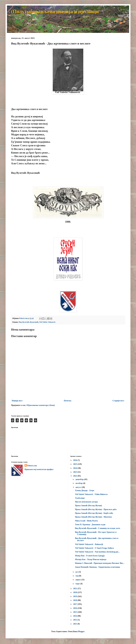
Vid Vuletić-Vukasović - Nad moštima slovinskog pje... (97, 552)
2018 (75, 600)
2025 (75, 464)
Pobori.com (32, 466)
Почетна (68, 401)
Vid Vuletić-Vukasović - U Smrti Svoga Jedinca (94, 548)
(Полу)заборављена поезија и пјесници (55, 11)
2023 (75, 472)
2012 (75, 620)
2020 (75, 592)
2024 (75, 468)
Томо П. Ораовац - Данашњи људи (90, 525)
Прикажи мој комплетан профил (39, 469)
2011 (75, 624)
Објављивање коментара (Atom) (41, 405)
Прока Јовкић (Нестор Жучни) (88, 506)
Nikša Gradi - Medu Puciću (86, 521)
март (78, 584)
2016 (75, 608)
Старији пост (118, 401)
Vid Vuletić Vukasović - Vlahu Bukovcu (91, 494)
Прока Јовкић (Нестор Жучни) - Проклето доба (96, 509)
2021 (75, 589)
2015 (75, 612)
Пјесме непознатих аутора (86, 502)
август (79, 487)
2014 (75, 616)
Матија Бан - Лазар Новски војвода (91, 559)
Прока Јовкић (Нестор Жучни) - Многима (93, 517)
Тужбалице (80, 498)
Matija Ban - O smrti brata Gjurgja (90, 556)
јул (77, 572)
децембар (80, 479)
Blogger (81, 631)
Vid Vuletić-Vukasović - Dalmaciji (89, 544)
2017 (75, 604)
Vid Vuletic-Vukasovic (47, 322)
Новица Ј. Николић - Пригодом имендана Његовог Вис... (100, 563)
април (78, 580)
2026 (75, 460)
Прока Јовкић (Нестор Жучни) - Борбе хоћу (94, 513)
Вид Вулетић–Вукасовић (29, 322)
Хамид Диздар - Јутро (85, 490)
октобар (79, 483)
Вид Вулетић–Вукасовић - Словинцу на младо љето (97, 528)
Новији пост (17, 401)
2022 (75, 476)
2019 (75, 596)
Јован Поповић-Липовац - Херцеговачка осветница (97, 567)
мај (77, 576)
